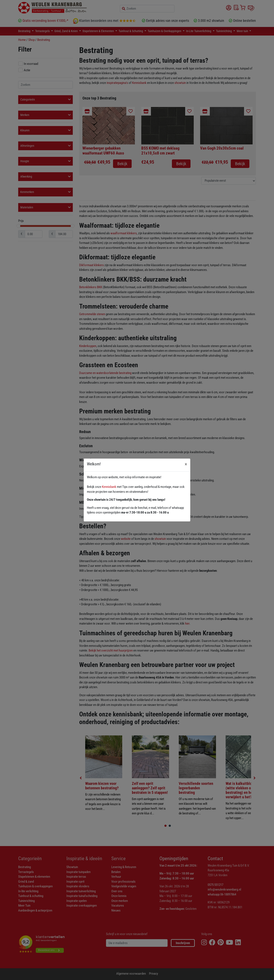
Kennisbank (109, 487)
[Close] (186, 464)
